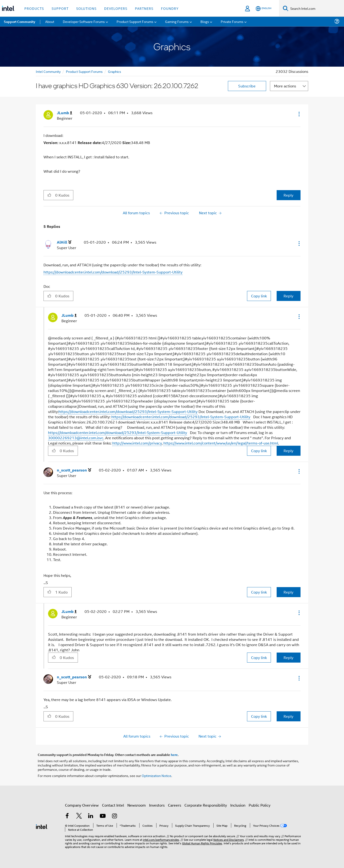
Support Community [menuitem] (19, 21)
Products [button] (34, 8)
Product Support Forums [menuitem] (135, 21)
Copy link (259, 296)
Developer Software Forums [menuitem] (84, 21)
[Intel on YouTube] (103, 818)
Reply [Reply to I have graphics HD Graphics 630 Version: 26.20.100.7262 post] (288, 195)
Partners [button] (144, 8)
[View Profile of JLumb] (64, 113)
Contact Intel (113, 807)
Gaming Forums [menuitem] (177, 21)
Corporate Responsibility (206, 807)
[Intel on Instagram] (114, 818)
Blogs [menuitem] (205, 21)
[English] (263, 8)
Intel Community (48, 71)
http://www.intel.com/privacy (137, 443)
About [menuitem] (50, 21)
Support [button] (60, 8)
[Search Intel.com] (316, 8)
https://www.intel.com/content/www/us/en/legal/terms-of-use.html (221, 443)
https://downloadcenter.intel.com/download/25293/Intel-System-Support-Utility (113, 272)
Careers (175, 807)
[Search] (286, 8)
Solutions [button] (86, 8)
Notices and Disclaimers (229, 838)
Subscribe (247, 86)
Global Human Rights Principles (202, 841)
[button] (299, 114)
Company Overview (82, 807)
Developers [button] (116, 8)
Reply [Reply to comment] (288, 296)
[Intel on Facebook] (67, 818)
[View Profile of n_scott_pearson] (74, 470)
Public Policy (260, 807)
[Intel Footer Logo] (42, 826)
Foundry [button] (170, 8)
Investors (157, 807)
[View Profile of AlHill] (64, 242)
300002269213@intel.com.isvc (76, 438)
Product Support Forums (84, 71)
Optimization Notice (156, 775)
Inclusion (238, 807)
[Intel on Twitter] (79, 818)
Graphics (115, 71)
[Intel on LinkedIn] (91, 818)
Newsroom (137, 807)
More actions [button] (285, 86)
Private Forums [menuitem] (232, 21)
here (174, 755)
